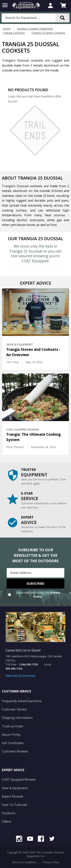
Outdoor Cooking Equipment (35, 29)
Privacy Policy (51, 862)
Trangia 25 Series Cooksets (48, 33)
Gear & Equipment (15, 788)
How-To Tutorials (15, 805)
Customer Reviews (15, 751)
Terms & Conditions (24, 862)
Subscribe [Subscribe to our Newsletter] (35, 584)
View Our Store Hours (20, 675)
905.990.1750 (14, 669)
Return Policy (11, 735)
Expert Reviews (13, 796)
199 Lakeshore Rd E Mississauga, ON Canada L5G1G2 (34, 658)
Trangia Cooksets (14, 33)
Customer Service (14, 709)
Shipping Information (17, 718)
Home (7, 29)
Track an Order (13, 726)
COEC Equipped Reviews (19, 779)
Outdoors (9, 813)
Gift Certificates (13, 743)
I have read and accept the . (38, 595)
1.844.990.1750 (28, 664)
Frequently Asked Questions (22, 701)
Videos (7, 821)
